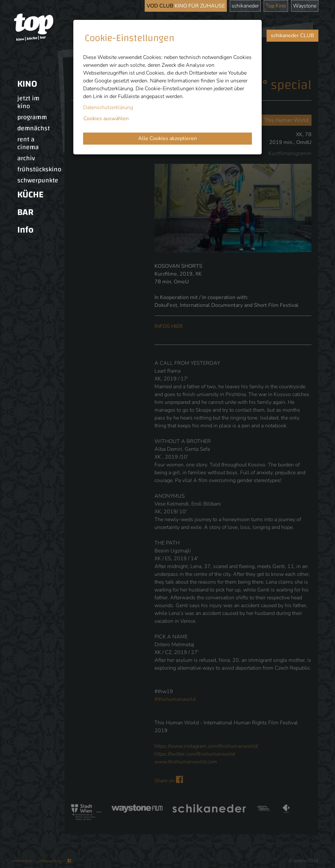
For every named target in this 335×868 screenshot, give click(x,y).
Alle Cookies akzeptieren (167, 138)
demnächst (34, 128)
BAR (25, 212)
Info (25, 230)
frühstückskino (39, 169)
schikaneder (245, 6)
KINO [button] (27, 84)
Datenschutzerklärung (108, 107)
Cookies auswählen (106, 119)
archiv (26, 158)
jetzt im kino (28, 102)
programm (32, 117)
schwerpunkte (38, 180)
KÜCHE (30, 195)
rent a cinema (28, 143)
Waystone (305, 6)
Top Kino (276, 6)
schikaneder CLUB (292, 36)
